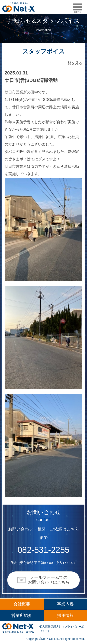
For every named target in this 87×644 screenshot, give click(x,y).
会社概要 (22, 604)
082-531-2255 (43, 550)
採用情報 (65, 615)
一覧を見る (73, 63)
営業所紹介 (22, 615)
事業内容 (65, 604)
